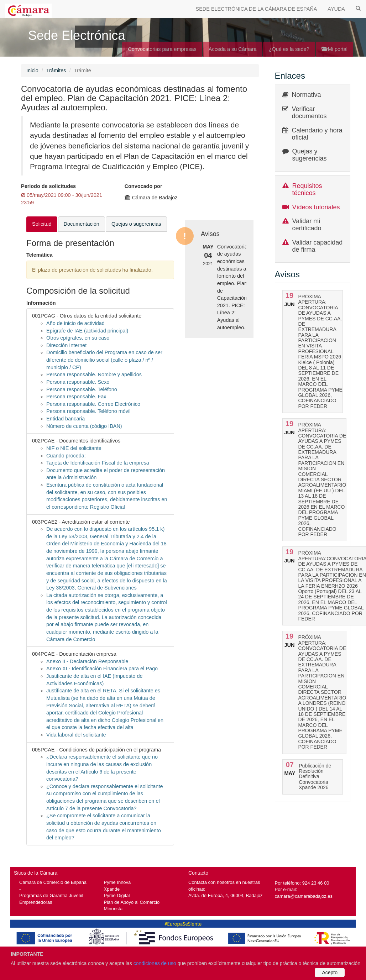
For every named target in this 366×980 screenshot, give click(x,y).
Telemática (40, 255)
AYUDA (336, 9)
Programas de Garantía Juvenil (51, 895)
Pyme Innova (117, 882)
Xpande (112, 889)
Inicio (32, 70)
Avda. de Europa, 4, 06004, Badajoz (225, 895)
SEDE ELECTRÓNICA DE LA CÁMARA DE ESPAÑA (257, 9)
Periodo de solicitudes (48, 186)
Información (41, 303)
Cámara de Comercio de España (53, 882)
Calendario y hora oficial (317, 134)
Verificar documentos (309, 112)
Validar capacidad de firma (318, 246)
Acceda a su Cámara (233, 49)
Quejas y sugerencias (310, 155)
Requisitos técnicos (307, 189)
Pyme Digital (117, 895)
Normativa (307, 95)
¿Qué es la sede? (289, 49)
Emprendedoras (36, 902)
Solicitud (42, 224)
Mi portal (334, 49)
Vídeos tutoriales (316, 207)
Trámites (56, 70)
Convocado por (143, 186)
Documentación (82, 224)
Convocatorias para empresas (162, 49)
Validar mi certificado (307, 225)
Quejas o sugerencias (136, 224)
